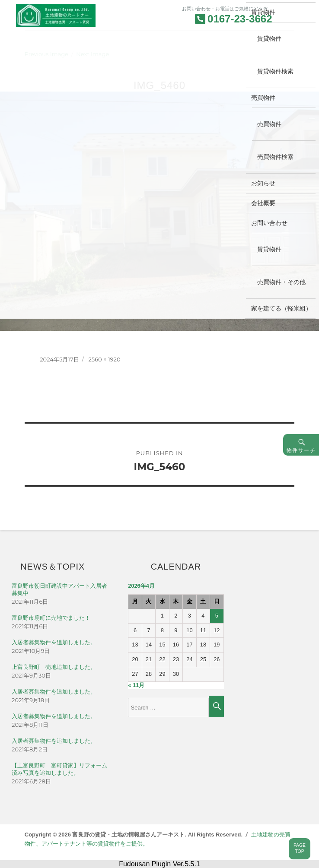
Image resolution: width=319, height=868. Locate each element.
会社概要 (263, 203)
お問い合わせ (269, 223)
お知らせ (263, 183)
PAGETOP (300, 849)
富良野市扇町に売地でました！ (51, 618)
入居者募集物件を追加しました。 (54, 642)
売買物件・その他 (281, 282)
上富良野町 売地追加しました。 (54, 667)
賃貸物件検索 (275, 71)
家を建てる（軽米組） (281, 308)
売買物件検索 (275, 157)
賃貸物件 (269, 38)
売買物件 (263, 98)
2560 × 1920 (104, 359)
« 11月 (136, 685)
